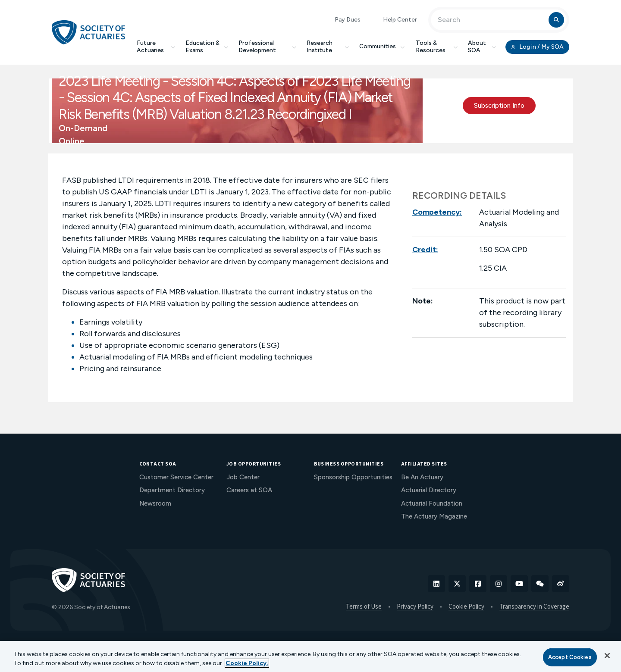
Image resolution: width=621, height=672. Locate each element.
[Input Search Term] (491, 20)
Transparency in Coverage (534, 607)
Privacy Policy (415, 607)
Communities (383, 46)
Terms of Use (364, 607)
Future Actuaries (156, 47)
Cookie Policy (466, 607)
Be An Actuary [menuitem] (422, 477)
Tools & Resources (437, 47)
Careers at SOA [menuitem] (249, 490)
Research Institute (328, 47)
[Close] (607, 656)
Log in (537, 47)
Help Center (400, 20)
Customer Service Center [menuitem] (176, 477)
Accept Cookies (570, 657)
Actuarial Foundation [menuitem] (432, 503)
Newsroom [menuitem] (155, 503)
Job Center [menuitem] (243, 477)
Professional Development (267, 47)
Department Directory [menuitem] (172, 490)
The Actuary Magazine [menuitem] (434, 516)
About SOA (482, 47)
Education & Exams (207, 47)
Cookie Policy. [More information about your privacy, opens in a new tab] (247, 663)
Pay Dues (348, 20)
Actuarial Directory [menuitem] (429, 490)
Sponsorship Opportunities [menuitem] (353, 477)
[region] (310, 656)
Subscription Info (499, 106)
